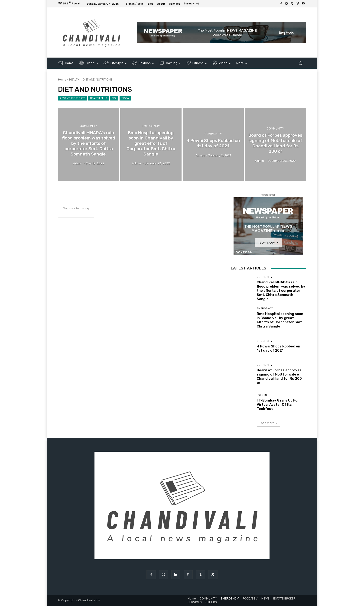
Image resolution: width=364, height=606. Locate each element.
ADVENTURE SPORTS (73, 98)
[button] (301, 63)
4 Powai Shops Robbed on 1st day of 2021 (278, 348)
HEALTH (74, 79)
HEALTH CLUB (99, 98)
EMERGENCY (151, 126)
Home (62, 79)
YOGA (125, 98)
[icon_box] (192, 4)
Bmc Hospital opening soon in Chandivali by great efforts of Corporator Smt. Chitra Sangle (280, 320)
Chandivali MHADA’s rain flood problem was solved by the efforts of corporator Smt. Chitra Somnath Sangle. (281, 291)
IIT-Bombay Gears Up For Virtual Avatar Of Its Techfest (278, 405)
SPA (114, 98)
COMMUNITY (89, 126)
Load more (268, 423)
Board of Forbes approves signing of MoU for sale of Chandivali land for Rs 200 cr (279, 376)
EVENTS (262, 395)
